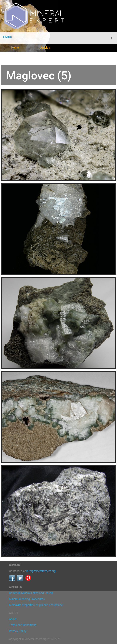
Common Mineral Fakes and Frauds (31, 593)
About (13, 619)
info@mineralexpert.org (41, 571)
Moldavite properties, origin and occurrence (36, 605)
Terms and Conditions (23, 625)
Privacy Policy (18, 631)
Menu (7, 37)
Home (15, 48)
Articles (45, 48)
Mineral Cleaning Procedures (27, 599)
